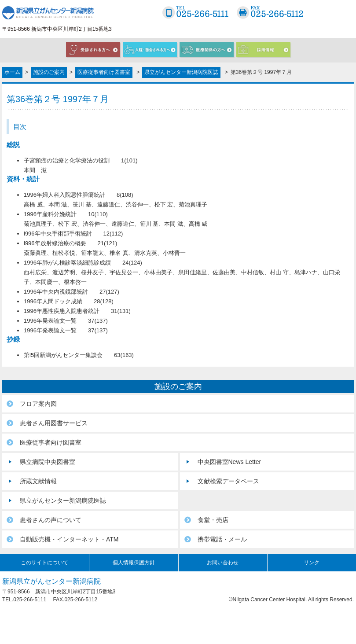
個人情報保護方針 (134, 563)
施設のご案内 (49, 72)
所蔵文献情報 (38, 481)
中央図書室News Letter (229, 462)
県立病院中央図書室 (48, 462)
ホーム (12, 72)
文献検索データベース (228, 481)
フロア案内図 (38, 404)
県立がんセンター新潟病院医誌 (181, 72)
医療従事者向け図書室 (104, 72)
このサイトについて (44, 563)
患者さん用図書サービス (54, 423)
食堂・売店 (213, 520)
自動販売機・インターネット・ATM (69, 539)
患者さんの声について (51, 520)
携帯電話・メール (222, 539)
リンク (312, 563)
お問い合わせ (223, 563)
